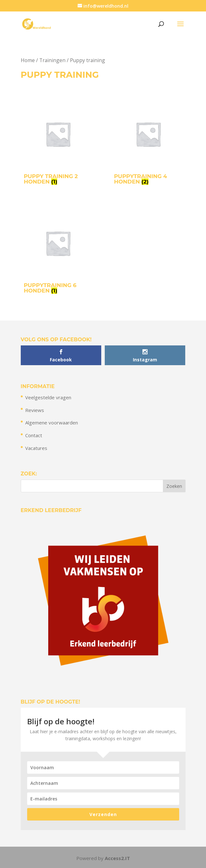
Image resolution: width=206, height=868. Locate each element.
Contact (34, 435)
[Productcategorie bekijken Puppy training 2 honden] (58, 144)
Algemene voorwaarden (52, 423)
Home (28, 60)
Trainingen (52, 60)
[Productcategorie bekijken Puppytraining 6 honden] (58, 253)
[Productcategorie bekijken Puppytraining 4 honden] (148, 144)
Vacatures (36, 448)
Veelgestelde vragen (48, 397)
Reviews (35, 410)
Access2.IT (117, 858)
